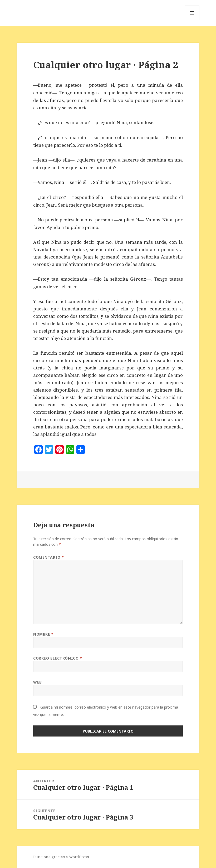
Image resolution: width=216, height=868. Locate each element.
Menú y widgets (192, 20)
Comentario (49, 557)
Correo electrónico (58, 658)
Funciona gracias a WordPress (61, 857)
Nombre (43, 634)
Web (38, 682)
